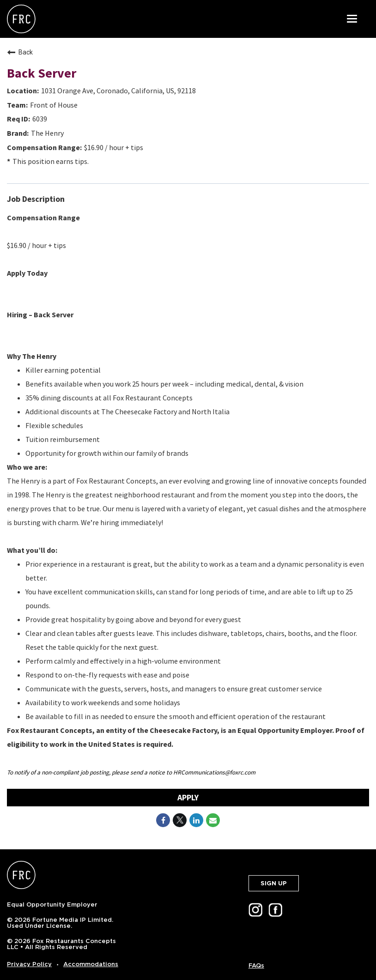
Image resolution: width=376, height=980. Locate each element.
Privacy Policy (29, 964)
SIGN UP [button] (274, 883)
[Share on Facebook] (163, 820)
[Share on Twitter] (180, 820)
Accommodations (91, 964)
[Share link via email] (213, 820)
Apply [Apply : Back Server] (188, 797)
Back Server (42, 73)
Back (20, 52)
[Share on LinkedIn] (196, 820)
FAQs (256, 965)
